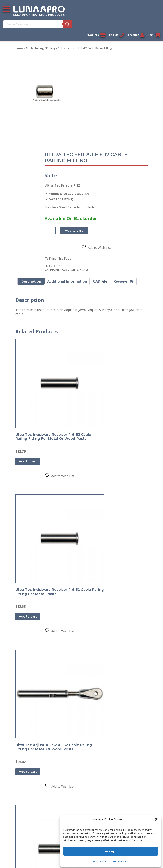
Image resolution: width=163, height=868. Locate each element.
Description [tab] (31, 200)
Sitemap (21, 474)
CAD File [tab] (100, 200)
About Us (22, 465)
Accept (111, 849)
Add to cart (113, 149)
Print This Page (100, 177)
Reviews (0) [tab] (123, 200)
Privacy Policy (120, 860)
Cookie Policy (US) (28, 482)
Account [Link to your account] (134, 35)
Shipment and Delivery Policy (36, 457)
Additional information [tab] (67, 200)
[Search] (155, 24)
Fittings (52, 48)
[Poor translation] (14, 807)
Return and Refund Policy (34, 448)
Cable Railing (35, 48)
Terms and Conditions (31, 440)
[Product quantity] (90, 149)
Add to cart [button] (30, 338)
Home (19, 48)
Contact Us (23, 423)
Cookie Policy (99, 860)
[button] (155, 821)
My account (24, 513)
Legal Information (62, 614)
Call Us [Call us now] (112, 35)
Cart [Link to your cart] (154, 35)
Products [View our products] (89, 35)
